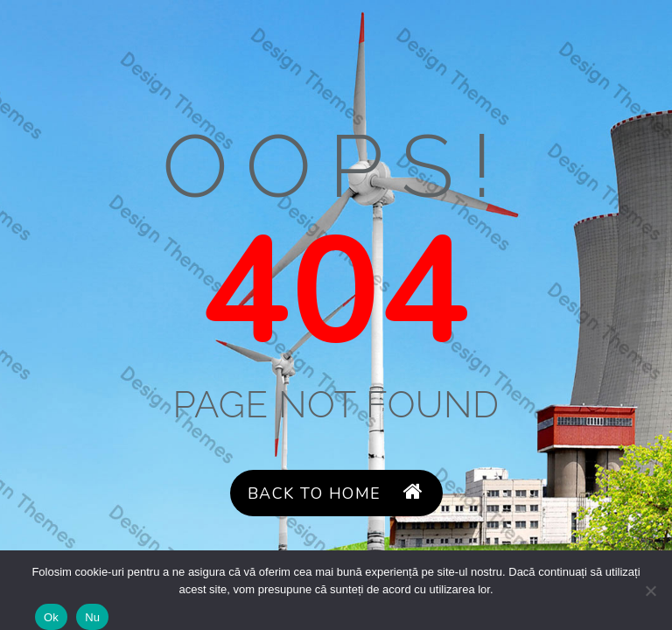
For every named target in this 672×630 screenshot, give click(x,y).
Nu (92, 617)
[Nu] (650, 591)
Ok (51, 617)
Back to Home (336, 493)
